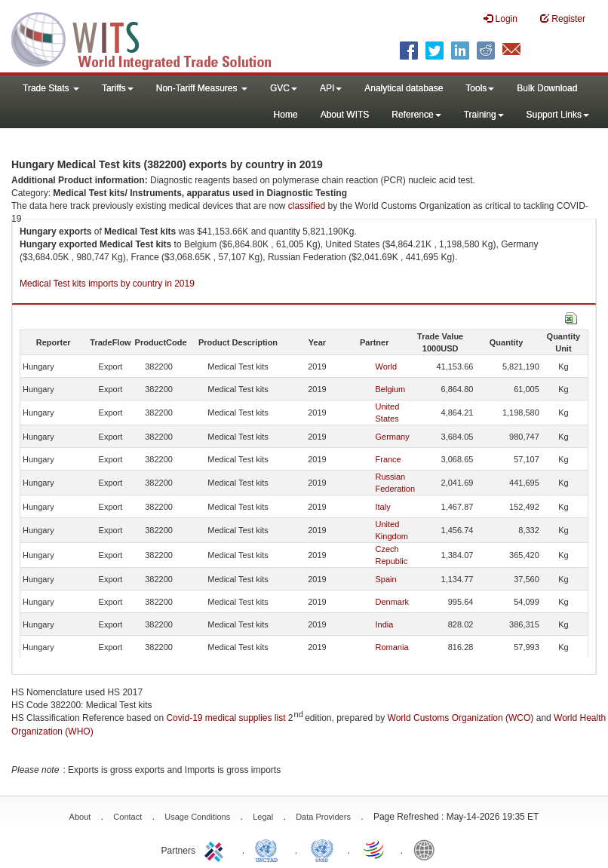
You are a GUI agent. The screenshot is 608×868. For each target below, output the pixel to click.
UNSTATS (322, 849)
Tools (480, 88)
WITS (151, 38)
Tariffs (118, 88)
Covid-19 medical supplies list (226, 718)
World (387, 367)
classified (307, 206)
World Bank (428, 849)
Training (484, 115)
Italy (383, 507)
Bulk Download (547, 88)
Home (286, 115)
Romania (392, 647)
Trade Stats (51, 88)
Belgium (391, 389)
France (388, 459)
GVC (284, 88)
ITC (216, 849)
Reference (416, 115)
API (331, 88)
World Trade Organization (375, 849)
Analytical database (404, 88)
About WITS (345, 115)
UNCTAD (269, 849)
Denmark (393, 602)
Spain (386, 579)
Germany (393, 437)
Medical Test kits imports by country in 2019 (107, 284)
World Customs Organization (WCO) (461, 718)
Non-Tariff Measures (202, 88)
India (385, 624)
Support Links (558, 115)
